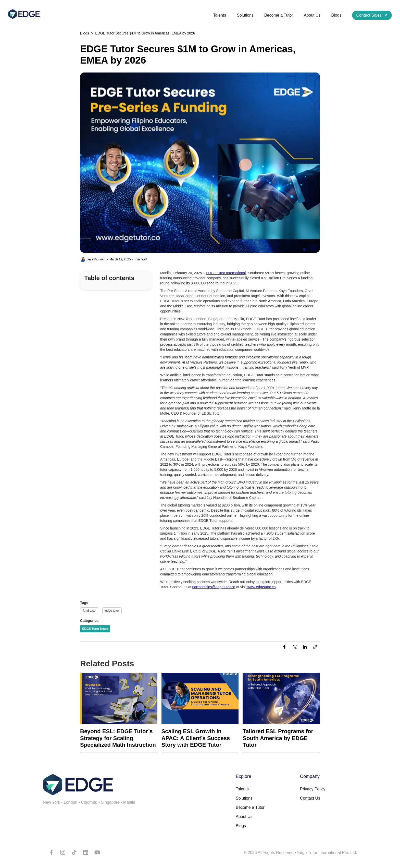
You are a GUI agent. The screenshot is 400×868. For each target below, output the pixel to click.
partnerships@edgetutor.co (214, 587)
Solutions (245, 15)
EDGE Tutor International (226, 273)
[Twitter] (294, 647)
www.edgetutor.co (261, 587)
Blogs (336, 15)
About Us (312, 15)
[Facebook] (284, 647)
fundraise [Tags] (89, 611)
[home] (24, 14)
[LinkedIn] (305, 647)
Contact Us (310, 803)
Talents (220, 15)
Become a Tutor (279, 15)
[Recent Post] (119, 713)
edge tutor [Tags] (112, 611)
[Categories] (95, 629)
